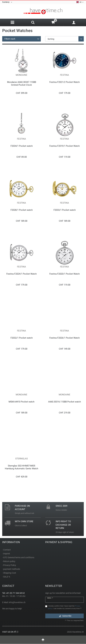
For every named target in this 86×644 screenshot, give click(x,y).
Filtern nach (10, 39)
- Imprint (6, 554)
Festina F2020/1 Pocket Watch (64, 274)
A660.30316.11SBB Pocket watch (64, 402)
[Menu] (12, 22)
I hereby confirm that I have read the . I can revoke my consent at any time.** (65, 607)
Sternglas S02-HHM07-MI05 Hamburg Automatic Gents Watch (21, 467)
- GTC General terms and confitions (18, 557)
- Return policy (9, 561)
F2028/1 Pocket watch (22, 210)
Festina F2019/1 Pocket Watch (64, 146)
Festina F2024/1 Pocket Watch (21, 274)
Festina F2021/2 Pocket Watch (64, 82)
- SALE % (6, 577)
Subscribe (65, 616)
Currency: (7, 2)
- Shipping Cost (9, 573)
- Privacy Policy (9, 565)
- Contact (6, 550)
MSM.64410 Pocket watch (21, 402)
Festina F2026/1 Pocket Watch (64, 338)
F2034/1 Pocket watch (22, 146)
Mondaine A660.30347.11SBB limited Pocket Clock (22, 84)
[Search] (33, 23)
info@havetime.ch (17, 602)
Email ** (50, 598)
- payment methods (11, 569)
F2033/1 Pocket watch (65, 210)
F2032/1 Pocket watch (22, 338)
